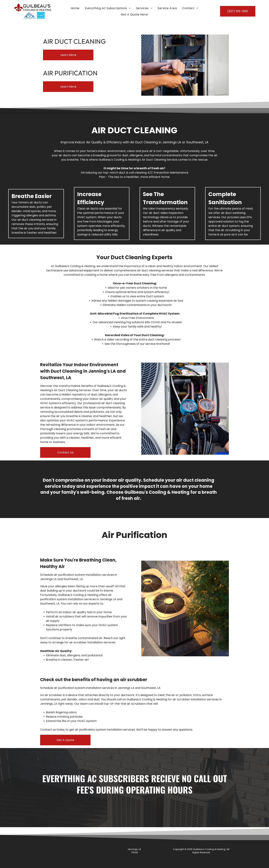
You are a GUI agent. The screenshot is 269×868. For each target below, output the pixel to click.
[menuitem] (75, 8)
